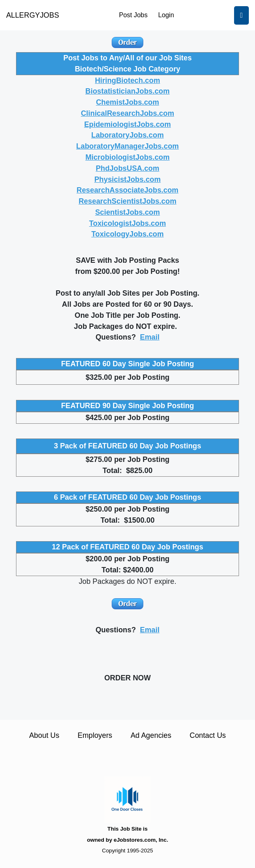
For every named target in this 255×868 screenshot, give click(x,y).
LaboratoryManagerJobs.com (128, 146)
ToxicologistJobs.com (127, 223)
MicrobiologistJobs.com (127, 157)
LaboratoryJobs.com (127, 135)
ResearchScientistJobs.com (127, 201)
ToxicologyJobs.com (127, 234)
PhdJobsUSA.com (127, 168)
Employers (95, 735)
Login (166, 15)
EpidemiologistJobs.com (127, 124)
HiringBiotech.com (127, 80)
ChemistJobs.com (128, 102)
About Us (44, 735)
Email (150, 337)
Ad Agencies (151, 735)
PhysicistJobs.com (128, 179)
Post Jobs (133, 15)
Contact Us (208, 735)
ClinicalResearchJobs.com (127, 113)
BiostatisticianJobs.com (127, 91)
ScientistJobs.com (128, 212)
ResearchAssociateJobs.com (128, 190)
